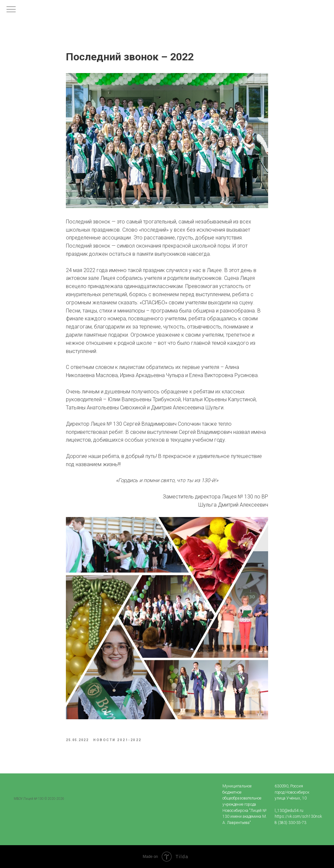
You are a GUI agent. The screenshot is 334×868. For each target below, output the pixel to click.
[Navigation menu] (11, 10)
